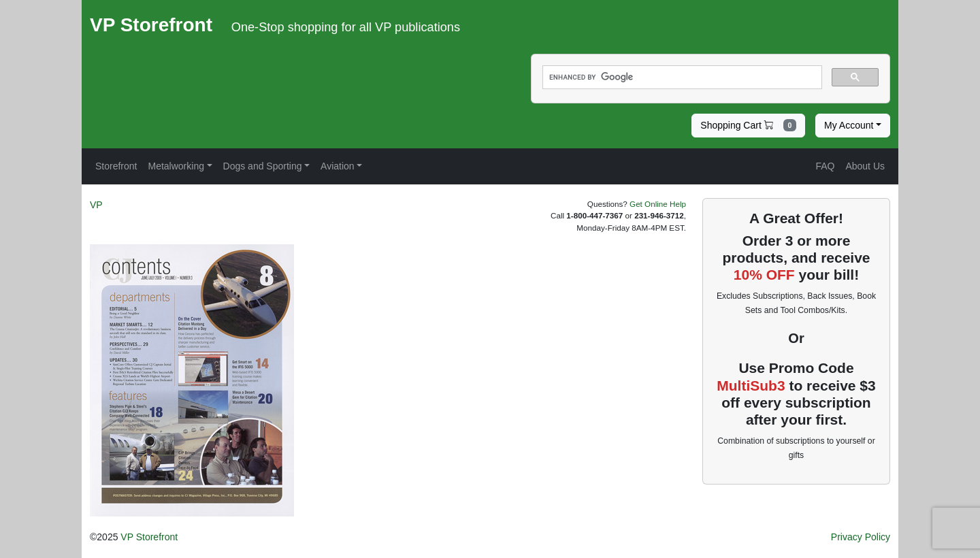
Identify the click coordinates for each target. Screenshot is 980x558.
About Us (865, 166)
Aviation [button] (338, 166)
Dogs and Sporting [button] (263, 166)
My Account (849, 125)
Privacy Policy (861, 537)
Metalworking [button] (176, 166)
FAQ (825, 166)
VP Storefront (149, 537)
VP (96, 205)
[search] (681, 78)
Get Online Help (658, 204)
